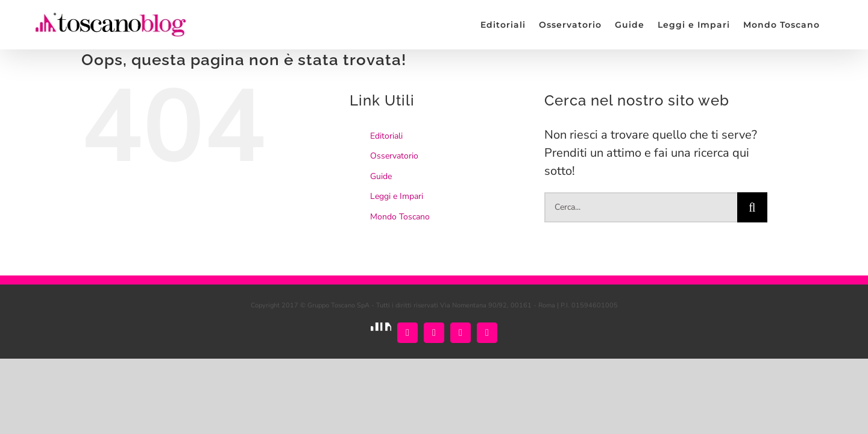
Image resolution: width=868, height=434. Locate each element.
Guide (381, 176)
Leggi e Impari (397, 196)
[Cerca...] (641, 207)
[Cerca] (752, 207)
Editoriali (386, 136)
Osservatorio (394, 156)
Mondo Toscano (400, 217)
